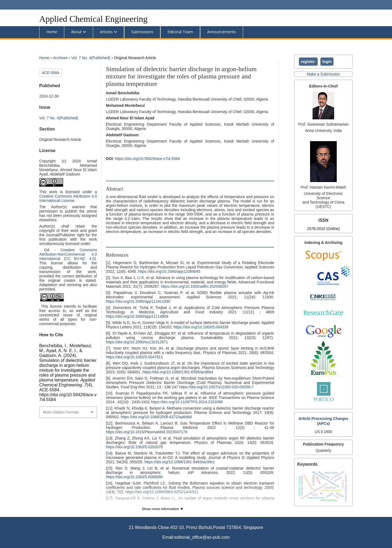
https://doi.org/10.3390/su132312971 (137, 342)
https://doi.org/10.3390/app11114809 (137, 316)
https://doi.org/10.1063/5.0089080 (134, 477)
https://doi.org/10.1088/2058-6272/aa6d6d (156, 417)
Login (327, 62)
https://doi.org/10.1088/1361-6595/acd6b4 (178, 372)
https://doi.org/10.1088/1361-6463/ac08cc (180, 462)
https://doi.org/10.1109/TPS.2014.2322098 (187, 402)
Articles (106, 32)
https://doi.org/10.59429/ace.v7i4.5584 (147, 159)
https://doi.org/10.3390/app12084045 (169, 271)
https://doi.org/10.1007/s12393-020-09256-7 (216, 387)
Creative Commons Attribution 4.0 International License (68, 198)
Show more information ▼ (163, 509)
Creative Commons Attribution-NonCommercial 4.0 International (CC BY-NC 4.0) (68, 254)
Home (52, 32)
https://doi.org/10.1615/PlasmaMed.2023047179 (147, 432)
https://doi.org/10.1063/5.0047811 (134, 357)
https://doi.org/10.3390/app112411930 (138, 301)
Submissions (142, 32)
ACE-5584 (50, 73)
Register (308, 62)
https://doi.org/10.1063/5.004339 (201, 327)
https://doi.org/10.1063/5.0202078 (134, 447)
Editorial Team (180, 32)
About (76, 32)
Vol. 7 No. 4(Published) (91, 58)
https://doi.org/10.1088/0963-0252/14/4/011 (162, 492)
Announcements (222, 32)
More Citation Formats (61, 412)
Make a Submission (323, 74)
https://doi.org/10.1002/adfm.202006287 (195, 286)
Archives (61, 58)
